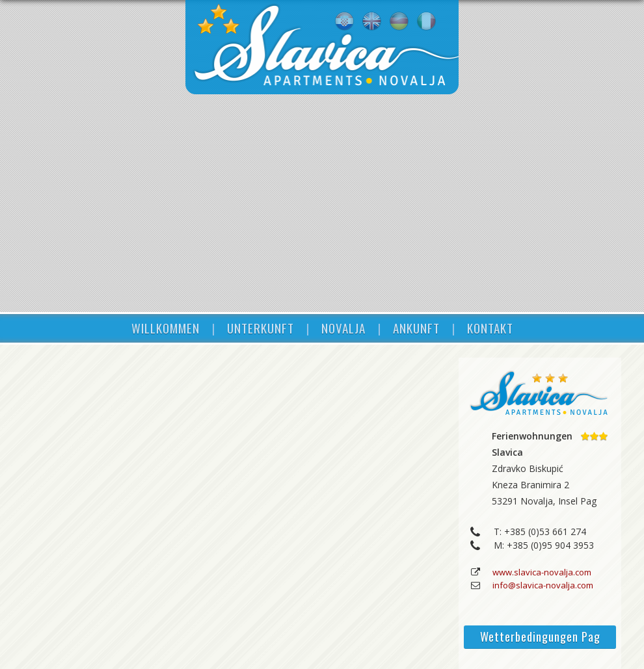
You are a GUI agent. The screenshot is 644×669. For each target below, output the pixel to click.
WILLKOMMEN (166, 328)
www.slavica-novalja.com (542, 572)
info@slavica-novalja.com (543, 585)
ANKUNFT (416, 328)
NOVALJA (343, 328)
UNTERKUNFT (261, 328)
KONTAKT (490, 328)
